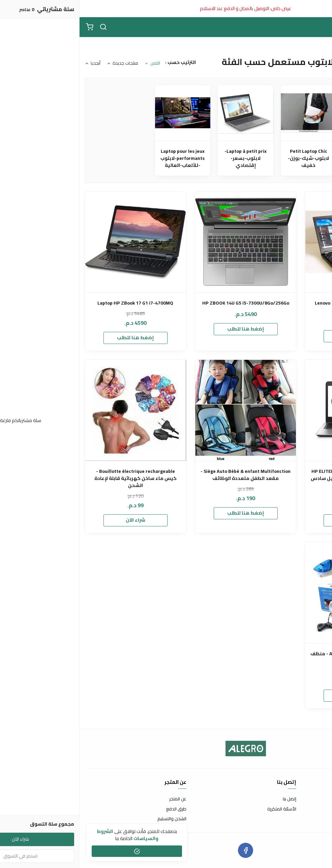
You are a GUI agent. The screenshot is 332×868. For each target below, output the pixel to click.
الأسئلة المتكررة (202, 809)
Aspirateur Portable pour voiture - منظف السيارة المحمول (276, 657)
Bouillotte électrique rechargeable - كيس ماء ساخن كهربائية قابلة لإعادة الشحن (56, 478)
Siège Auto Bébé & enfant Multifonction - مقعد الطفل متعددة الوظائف (166, 475)
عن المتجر (98, 799)
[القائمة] (322, 27)
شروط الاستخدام (312, 799)
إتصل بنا (210, 799)
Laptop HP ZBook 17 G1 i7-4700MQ (56, 303)
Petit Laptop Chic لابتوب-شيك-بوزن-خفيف (229, 158)
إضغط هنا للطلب (276, 336)
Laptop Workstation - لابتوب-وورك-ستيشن (292, 158)
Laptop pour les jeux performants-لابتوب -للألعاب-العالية (103, 158)
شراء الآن (56, 520)
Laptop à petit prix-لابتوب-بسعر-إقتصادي (166, 158)
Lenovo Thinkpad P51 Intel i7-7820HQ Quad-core (276, 307)
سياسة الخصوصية (310, 819)
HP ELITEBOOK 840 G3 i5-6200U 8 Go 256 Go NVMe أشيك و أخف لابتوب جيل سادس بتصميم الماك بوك (276, 478)
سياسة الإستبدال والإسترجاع (301, 809)
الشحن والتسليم (92, 819)
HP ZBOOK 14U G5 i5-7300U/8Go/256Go (166, 303)
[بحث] (24, 27)
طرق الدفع (97, 809)
